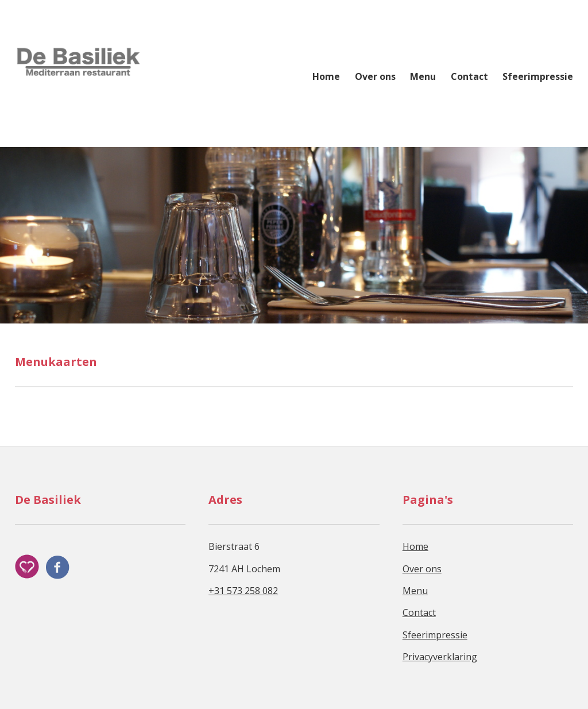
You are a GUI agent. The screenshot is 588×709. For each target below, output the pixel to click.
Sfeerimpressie (538, 76)
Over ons (375, 76)
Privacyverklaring (440, 657)
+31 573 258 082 (243, 591)
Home (326, 76)
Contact (469, 76)
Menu (423, 76)
